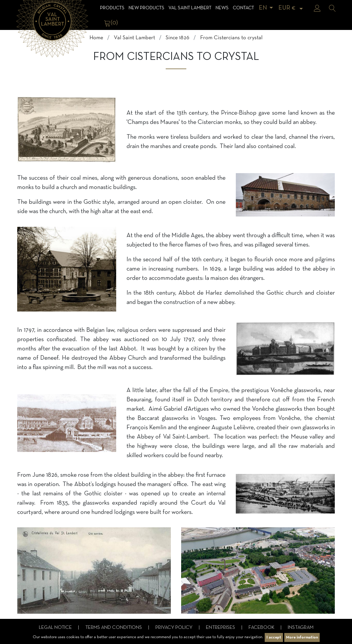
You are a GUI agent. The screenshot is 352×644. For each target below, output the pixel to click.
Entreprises (221, 628)
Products (112, 8)
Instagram (301, 628)
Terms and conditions (114, 628)
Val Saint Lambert (190, 8)
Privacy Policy (174, 628)
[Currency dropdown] (292, 8)
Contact (243, 8)
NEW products (146, 8)
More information (302, 637)
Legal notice (56, 628)
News (222, 8)
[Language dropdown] (267, 8)
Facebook (262, 628)
